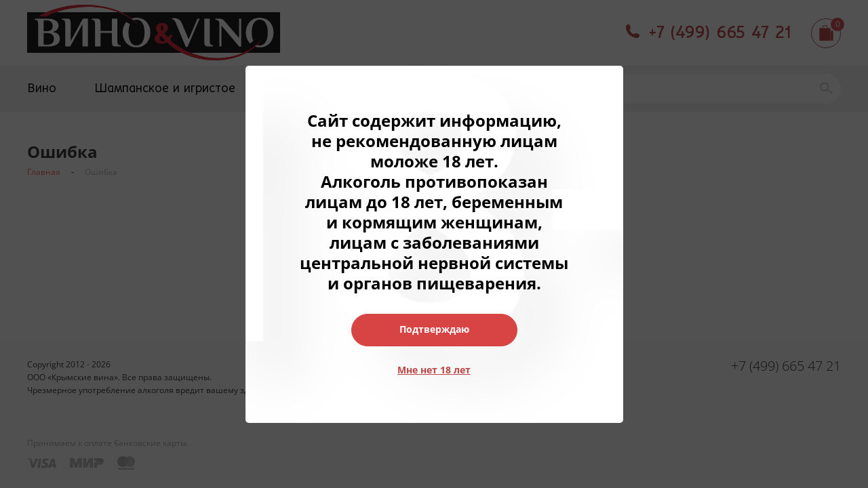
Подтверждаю (434, 329)
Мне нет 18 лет (434, 370)
